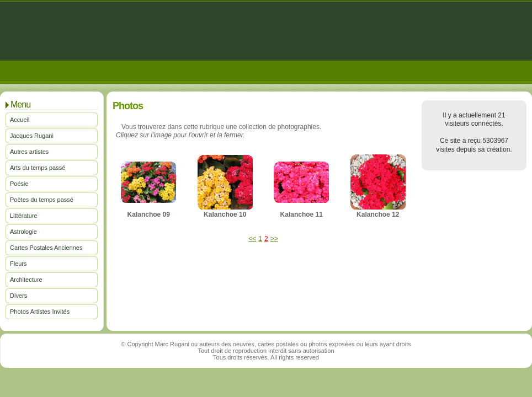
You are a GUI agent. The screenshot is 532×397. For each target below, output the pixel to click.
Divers (18, 296)
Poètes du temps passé (42, 200)
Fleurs (18, 264)
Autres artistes (29, 152)
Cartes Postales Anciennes (46, 248)
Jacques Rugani (32, 136)
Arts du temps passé (38, 168)
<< (252, 239)
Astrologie (23, 232)
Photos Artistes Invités (40, 312)
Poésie (19, 184)
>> (274, 239)
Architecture (26, 280)
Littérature (24, 216)
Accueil (20, 120)
